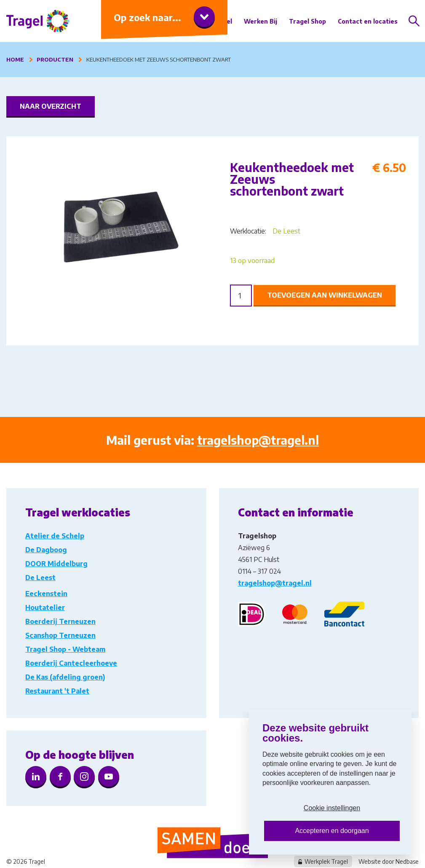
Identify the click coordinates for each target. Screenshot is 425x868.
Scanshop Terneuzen (60, 635)
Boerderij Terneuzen (60, 621)
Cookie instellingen (332, 808)
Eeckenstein (46, 594)
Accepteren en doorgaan (332, 831)
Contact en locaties (368, 21)
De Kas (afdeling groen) (65, 677)
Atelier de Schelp (55, 536)
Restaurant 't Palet (57, 691)
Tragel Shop (307, 21)
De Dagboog (46, 550)
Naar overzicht (51, 106)
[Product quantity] (241, 296)
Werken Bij (261, 21)
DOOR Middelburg (56, 564)
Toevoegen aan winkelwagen (325, 295)
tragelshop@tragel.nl (258, 440)
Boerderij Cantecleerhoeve (71, 663)
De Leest (286, 231)
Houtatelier (45, 607)
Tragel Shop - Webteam (65, 649)
